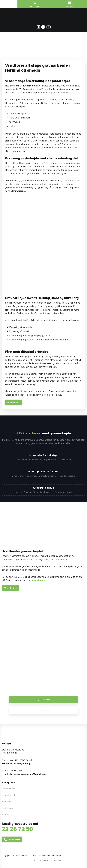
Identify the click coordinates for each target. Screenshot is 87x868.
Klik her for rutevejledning (16, 764)
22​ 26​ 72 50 (17, 829)
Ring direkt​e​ (12, 840)
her (62, 313)
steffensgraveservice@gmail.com (28, 774)
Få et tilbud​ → (14, 403)
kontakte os (38, 580)
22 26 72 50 (17, 770)
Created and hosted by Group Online (49, 860)
